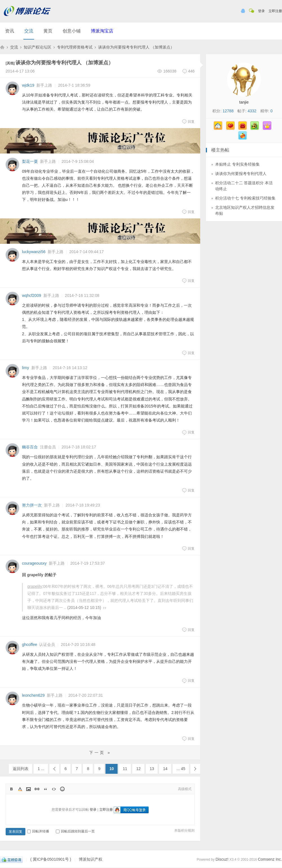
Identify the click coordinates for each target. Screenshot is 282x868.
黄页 (48, 31)
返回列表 (21, 769)
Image (28, 789)
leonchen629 (33, 695)
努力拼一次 (32, 505)
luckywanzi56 (34, 252)
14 (165, 769)
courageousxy (34, 563)
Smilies (62, 789)
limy (26, 368)
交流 (29, 31)
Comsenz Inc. (270, 859)
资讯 (10, 31)
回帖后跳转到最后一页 (75, 831)
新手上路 (44, 85)
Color (20, 789)
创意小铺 (72, 31)
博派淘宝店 (102, 31)
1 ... (41, 769)
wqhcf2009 (32, 295)
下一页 (195, 769)
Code (54, 789)
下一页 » (100, 753)
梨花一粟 (30, 161)
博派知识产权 (2, 47)
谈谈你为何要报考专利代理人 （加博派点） (136, 47)
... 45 (181, 769)
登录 (261, 11)
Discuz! (222, 859)
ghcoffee (29, 645)
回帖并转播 (38, 831)
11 (125, 769)
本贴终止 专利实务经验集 (237, 164)
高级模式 (185, 789)
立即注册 (275, 11)
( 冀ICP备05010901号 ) (51, 859)
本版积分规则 (184, 830)
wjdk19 (28, 85)
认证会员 (47, 645)
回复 (188, 121)
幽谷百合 (30, 447)
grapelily (35, 586)
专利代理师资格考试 (75, 47)
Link (37, 789)
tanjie (244, 102)
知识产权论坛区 (38, 47)
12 (138, 769)
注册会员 (48, 447)
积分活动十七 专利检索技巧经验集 (245, 198)
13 (152, 769)
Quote (45, 789)
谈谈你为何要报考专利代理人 (241, 174)
